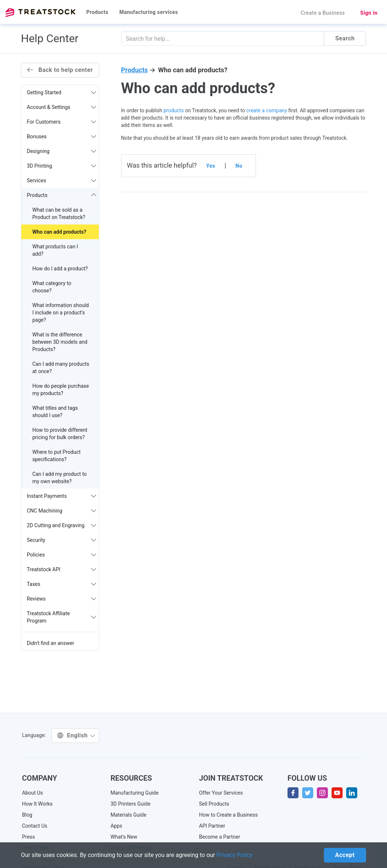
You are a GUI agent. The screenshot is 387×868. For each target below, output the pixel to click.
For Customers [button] (62, 122)
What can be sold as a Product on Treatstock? (59, 214)
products (173, 110)
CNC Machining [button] (62, 511)
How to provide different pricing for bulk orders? (60, 434)
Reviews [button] (62, 599)
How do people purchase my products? (61, 390)
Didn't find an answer (50, 643)
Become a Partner (220, 837)
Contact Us (35, 826)
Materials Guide (129, 815)
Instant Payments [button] (62, 496)
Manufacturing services (149, 12)
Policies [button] (62, 555)
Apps (116, 826)
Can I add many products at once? (61, 368)
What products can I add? (55, 250)
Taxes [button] (62, 584)
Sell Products (214, 804)
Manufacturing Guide (135, 793)
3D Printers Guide (131, 804)
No (239, 166)
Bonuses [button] (62, 136)
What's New (124, 837)
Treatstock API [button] (62, 569)
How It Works (37, 804)
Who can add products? (59, 232)
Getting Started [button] (62, 92)
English (76, 735)
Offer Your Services (221, 793)
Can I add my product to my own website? (59, 478)
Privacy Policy (235, 855)
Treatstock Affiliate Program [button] (62, 617)
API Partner (212, 826)
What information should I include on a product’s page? (61, 313)
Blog (27, 815)
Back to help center (60, 70)
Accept (345, 855)
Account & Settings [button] (62, 107)
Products (97, 12)
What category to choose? (52, 287)
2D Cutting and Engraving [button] (62, 525)
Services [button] (62, 180)
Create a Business (323, 13)
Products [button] (62, 195)
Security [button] (62, 540)
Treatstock (40, 12)
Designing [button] (62, 151)
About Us (32, 793)
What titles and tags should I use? (55, 412)
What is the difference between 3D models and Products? (60, 342)
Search (345, 38)
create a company (267, 110)
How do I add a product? (60, 269)
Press (28, 837)
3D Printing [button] (62, 166)
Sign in (369, 13)
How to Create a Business (228, 815)
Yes (211, 166)
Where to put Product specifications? (57, 456)
